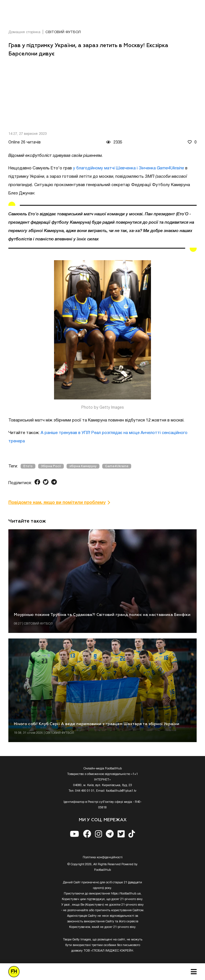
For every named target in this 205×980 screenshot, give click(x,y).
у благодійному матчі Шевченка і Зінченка (129, 168)
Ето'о (28, 466)
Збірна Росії (51, 466)
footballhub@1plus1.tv (121, 791)
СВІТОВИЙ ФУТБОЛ (63, 32)
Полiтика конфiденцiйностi (103, 857)
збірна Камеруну (83, 466)
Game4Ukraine (117, 466)
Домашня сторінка (24, 32)
